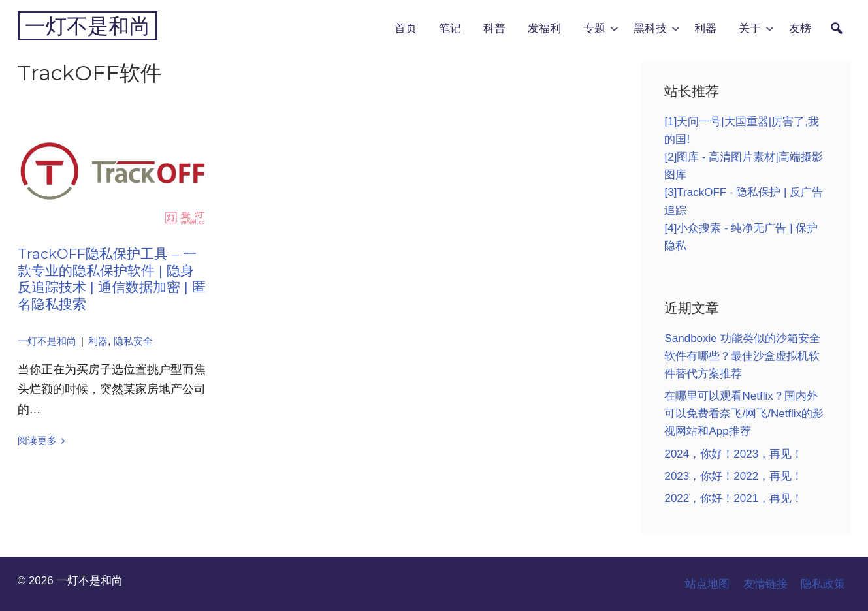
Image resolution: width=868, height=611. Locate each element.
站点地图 (707, 584)
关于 (750, 28)
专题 (594, 28)
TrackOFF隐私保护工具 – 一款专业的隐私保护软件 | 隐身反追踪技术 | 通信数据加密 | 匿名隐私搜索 (112, 278)
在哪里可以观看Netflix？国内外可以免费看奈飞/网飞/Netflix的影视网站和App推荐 (744, 414)
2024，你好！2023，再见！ (733, 454)
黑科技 (650, 28)
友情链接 (765, 584)
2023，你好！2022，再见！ (733, 476)
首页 (406, 28)
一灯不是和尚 (88, 26)
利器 (705, 28)
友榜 (800, 28)
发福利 (544, 28)
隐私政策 (823, 584)
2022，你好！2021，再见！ (733, 498)
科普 (494, 28)
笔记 (450, 28)
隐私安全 (133, 341)
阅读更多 (37, 441)
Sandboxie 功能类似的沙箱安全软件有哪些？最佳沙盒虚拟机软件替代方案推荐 (742, 356)
